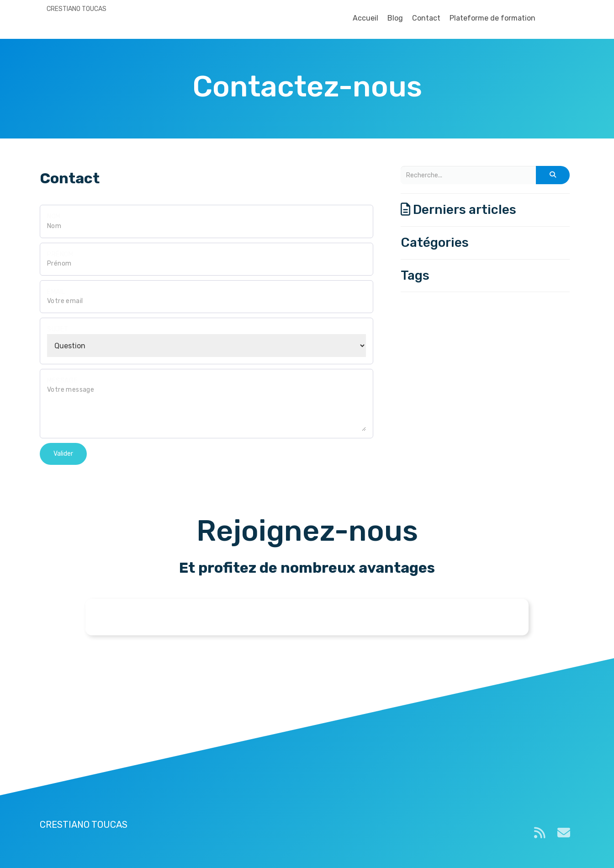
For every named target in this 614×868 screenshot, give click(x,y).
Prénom (60, 254)
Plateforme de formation (492, 18)
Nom (54, 216)
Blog (395, 18)
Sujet (58, 329)
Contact (426, 18)
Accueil (365, 18)
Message (62, 381)
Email (56, 292)
